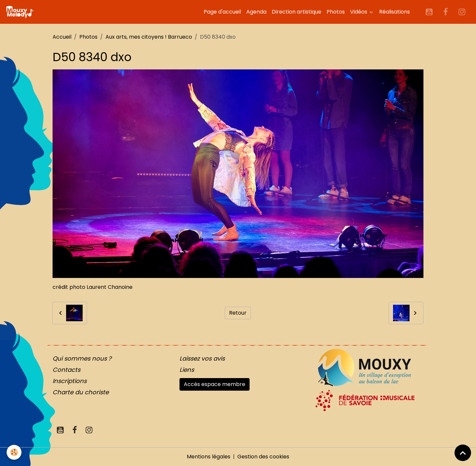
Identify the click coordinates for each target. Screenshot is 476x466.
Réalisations (395, 12)
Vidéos (359, 12)
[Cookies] (14, 452)
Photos (336, 12)
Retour (238, 313)
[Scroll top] (463, 453)
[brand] (21, 12)
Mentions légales (209, 457)
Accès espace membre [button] (215, 384)
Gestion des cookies (263, 457)
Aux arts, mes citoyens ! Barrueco (149, 37)
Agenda (256, 12)
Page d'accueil (222, 12)
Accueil (62, 37)
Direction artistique (297, 12)
